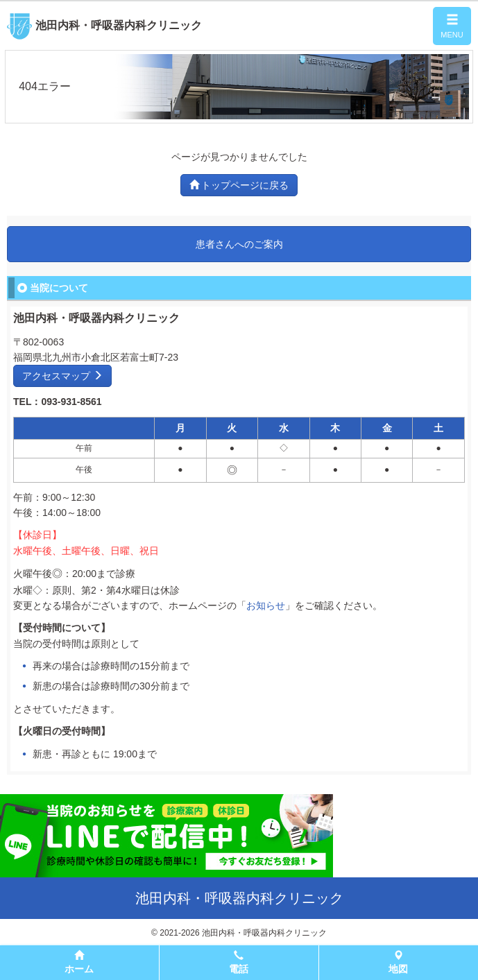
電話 (239, 962)
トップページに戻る (239, 185)
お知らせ (266, 605)
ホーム (79, 962)
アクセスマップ (62, 376)
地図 (398, 962)
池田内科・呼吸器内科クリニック (104, 25)
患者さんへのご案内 (239, 244)
